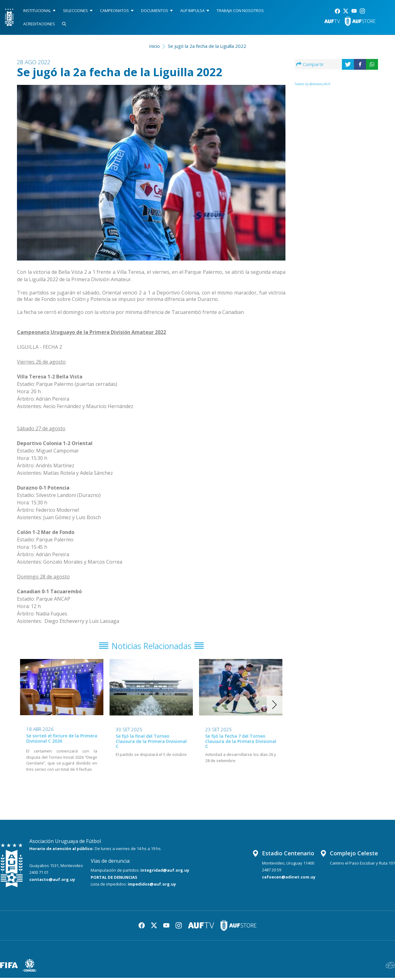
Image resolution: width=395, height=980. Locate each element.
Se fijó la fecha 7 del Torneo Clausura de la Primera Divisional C (241, 744)
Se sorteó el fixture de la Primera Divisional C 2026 (62, 741)
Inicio (154, 46)
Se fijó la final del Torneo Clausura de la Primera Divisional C (151, 744)
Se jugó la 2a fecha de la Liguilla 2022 (207, 46)
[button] (274, 707)
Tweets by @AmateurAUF (313, 84)
